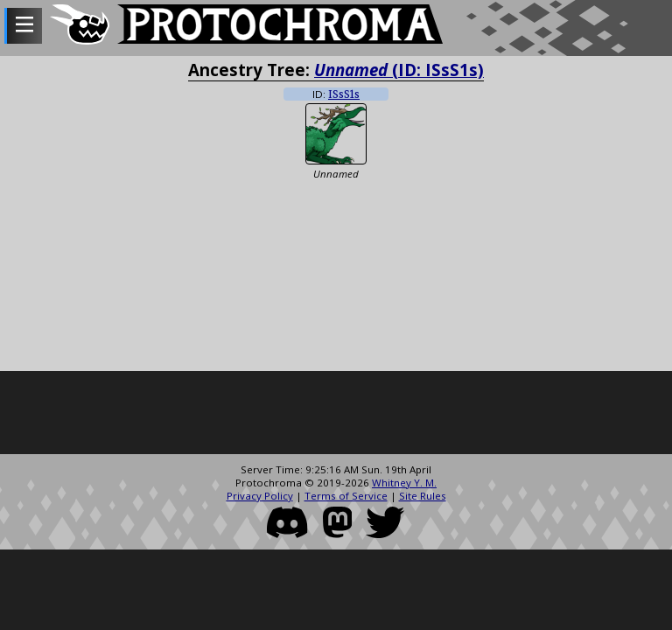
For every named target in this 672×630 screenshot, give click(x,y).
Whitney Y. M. (404, 483)
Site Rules (423, 496)
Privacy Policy (260, 496)
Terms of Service (346, 496)
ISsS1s (344, 94)
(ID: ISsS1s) (399, 70)
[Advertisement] (336, 415)
